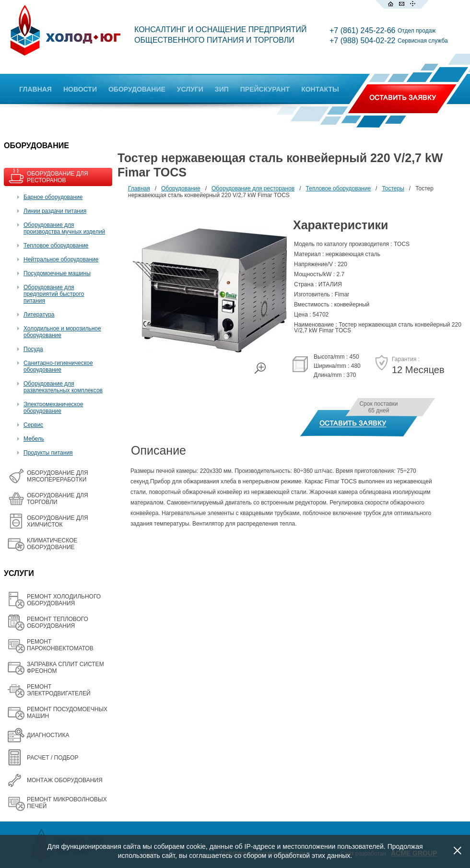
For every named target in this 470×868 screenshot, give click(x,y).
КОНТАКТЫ (320, 89)
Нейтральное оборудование (61, 259)
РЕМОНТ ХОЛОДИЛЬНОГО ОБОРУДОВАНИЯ (64, 600)
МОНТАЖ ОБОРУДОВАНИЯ (65, 780)
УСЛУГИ (190, 89)
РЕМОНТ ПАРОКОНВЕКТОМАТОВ (60, 645)
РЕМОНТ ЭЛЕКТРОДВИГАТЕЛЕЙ (59, 690)
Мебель (34, 439)
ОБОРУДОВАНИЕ (137, 89)
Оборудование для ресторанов (253, 188)
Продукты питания (48, 453)
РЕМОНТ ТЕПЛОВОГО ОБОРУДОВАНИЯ (58, 622)
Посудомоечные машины (57, 273)
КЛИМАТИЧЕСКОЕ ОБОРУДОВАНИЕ (52, 544)
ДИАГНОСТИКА (48, 735)
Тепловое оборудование (56, 246)
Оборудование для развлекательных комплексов (63, 387)
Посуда (33, 349)
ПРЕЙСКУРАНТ (265, 89)
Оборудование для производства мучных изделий (64, 228)
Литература (39, 315)
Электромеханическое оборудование (53, 408)
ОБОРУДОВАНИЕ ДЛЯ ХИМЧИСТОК (58, 521)
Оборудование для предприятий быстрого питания (54, 294)
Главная (139, 188)
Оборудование (181, 188)
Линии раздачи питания (55, 211)
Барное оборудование (53, 197)
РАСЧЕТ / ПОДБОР (53, 758)
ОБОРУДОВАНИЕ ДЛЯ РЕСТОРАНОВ (58, 177)
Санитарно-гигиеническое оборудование (58, 366)
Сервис (33, 425)
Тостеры (393, 188)
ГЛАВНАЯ (35, 89)
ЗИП (222, 89)
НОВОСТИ (80, 89)
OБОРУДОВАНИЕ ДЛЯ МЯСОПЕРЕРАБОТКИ (58, 476)
